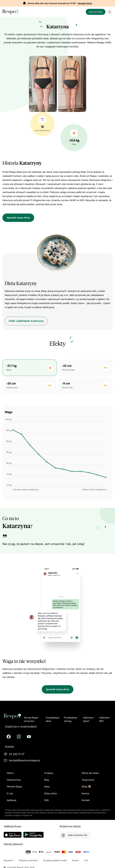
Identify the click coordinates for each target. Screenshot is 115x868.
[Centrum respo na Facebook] (9, 737)
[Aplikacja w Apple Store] (13, 835)
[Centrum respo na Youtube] (29, 737)
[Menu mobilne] (110, 12)
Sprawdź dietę (96, 12)
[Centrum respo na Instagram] (19, 737)
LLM (86, 860)
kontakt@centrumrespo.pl (24, 760)
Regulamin (9, 860)
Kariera (75, 860)
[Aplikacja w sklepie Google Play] (33, 835)
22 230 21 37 (17, 754)
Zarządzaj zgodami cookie (55, 860)
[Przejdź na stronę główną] (13, 12)
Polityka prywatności (28, 860)
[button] (30, 368)
